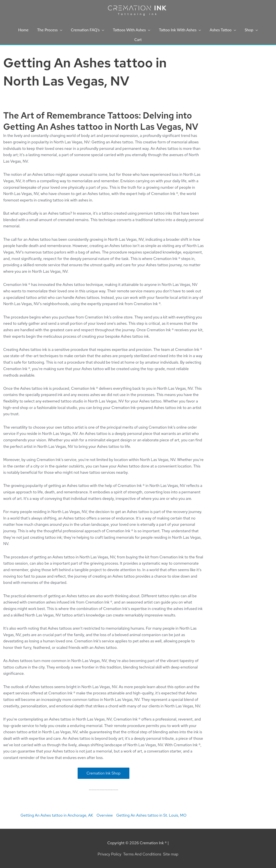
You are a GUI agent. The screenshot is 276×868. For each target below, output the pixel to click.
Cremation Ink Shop (103, 773)
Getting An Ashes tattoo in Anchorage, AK (57, 815)
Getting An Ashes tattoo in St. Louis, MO (151, 815)
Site (167, 854)
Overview (105, 815)
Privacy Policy (110, 854)
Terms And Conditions (142, 854)
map (175, 854)
